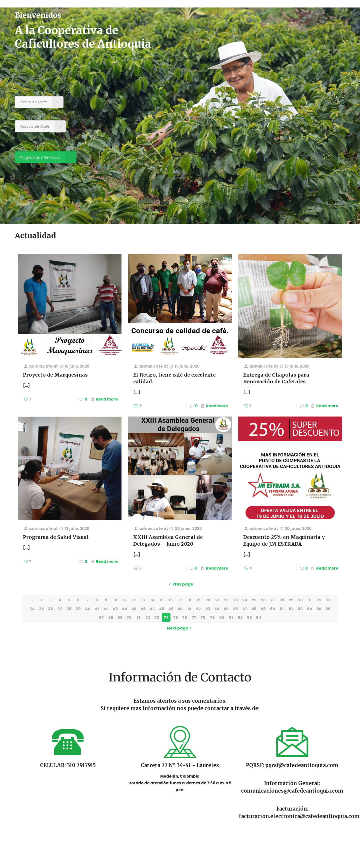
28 (282, 600)
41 (97, 609)
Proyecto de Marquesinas (55, 375)
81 (231, 617)
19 (198, 600)
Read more (107, 399)
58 (254, 609)
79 (212, 617)
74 (166, 617)
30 (300, 600)
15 (161, 600)
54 (217, 609)
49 (171, 609)
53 (208, 609)
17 (180, 600)
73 (157, 617)
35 (41, 609)
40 (88, 609)
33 (328, 600)
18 (189, 600)
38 (69, 609)
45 (134, 609)
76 (185, 617)
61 (282, 609)
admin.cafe (41, 366)
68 (111, 617)
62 (291, 609)
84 (259, 617)
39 (78, 609)
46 (143, 609)
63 (300, 609)
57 (245, 609)
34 (32, 609)
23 (236, 600)
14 (152, 600)
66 (328, 609)
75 (175, 617)
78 (203, 617)
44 (124, 609)
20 (208, 600)
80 (222, 617)
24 (245, 600)
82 (240, 617)
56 (235, 609)
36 (50, 609)
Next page (180, 628)
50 (180, 609)
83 (249, 617)
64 (310, 609)
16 (171, 600)
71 (138, 617)
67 (101, 617)
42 (106, 609)
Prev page (180, 584)
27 (272, 600)
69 (120, 617)
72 (148, 617)
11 (124, 600)
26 (263, 600)
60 (272, 609)
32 (319, 600)
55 (226, 609)
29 (291, 600)
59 (263, 609)
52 (199, 609)
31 (309, 600)
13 (143, 600)
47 (152, 609)
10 (115, 600)
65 (319, 609)
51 (189, 609)
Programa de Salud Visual (56, 537)
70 (129, 617)
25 (254, 600)
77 (194, 617)
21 (217, 600)
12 (134, 600)
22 (226, 600)
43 (115, 609)
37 (60, 609)
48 (162, 609)
